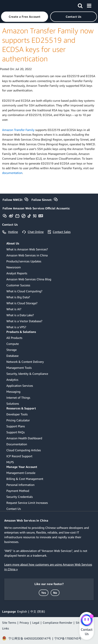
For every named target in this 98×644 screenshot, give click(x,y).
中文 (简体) (38, 611)
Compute (13, 344)
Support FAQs (16, 432)
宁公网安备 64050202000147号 (30, 638)
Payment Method (18, 491)
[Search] (80, 5)
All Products (14, 338)
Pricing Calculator (18, 420)
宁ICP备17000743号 (68, 638)
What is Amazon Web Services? (27, 249)
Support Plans (16, 426)
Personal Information (20, 485)
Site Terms (9, 623)
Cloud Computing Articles (24, 450)
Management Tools (19, 368)
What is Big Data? (18, 297)
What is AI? (14, 309)
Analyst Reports (17, 273)
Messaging (13, 392)
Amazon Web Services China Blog (29, 279)
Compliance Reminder (58, 623)
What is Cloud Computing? (24, 291)
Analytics (12, 380)
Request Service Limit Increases (27, 503)
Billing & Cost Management (25, 479)
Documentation (17, 444)
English (22, 611)
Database (12, 356)
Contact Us (14, 509)
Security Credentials (20, 497)
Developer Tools (17, 414)
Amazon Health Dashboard (24, 438)
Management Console (21, 473)
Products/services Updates (24, 261)
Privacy (24, 623)
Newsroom (14, 267)
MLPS (10, 462)
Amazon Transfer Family (18, 130)
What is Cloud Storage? (22, 303)
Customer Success (18, 285)
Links (6, 628)
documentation (12, 173)
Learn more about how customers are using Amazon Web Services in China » (48, 567)
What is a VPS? (16, 327)
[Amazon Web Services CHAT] (87, 620)
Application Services (20, 386)
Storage (11, 350)
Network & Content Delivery (25, 362)
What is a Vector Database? (24, 321)
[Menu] (89, 5)
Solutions (13, 404)
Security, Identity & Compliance (27, 374)
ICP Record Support (19, 456)
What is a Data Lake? (20, 315)
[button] (25, 17)
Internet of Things (18, 398)
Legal (36, 623)
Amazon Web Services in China (27, 255)
